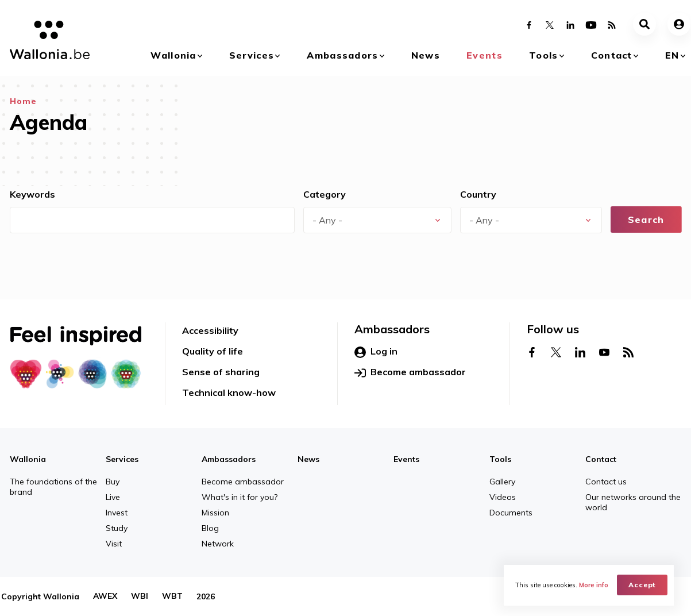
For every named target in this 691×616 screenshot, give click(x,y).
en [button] (672, 55)
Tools (543, 55)
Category (325, 194)
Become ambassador (410, 372)
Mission (215, 513)
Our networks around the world (633, 502)
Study (117, 528)
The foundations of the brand (53, 487)
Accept (642, 585)
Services (252, 55)
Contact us (606, 482)
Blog (210, 528)
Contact (612, 55)
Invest (117, 513)
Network (218, 544)
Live (113, 497)
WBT (172, 596)
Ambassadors (342, 55)
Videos (503, 497)
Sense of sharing (221, 372)
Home (23, 101)
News (426, 55)
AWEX (105, 596)
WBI (140, 596)
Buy (113, 482)
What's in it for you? (240, 497)
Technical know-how (229, 392)
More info (594, 585)
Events (485, 55)
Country (478, 194)
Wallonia (173, 55)
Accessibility (210, 330)
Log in (376, 352)
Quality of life (213, 351)
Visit (114, 544)
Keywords (32, 194)
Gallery (502, 482)
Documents (511, 513)
